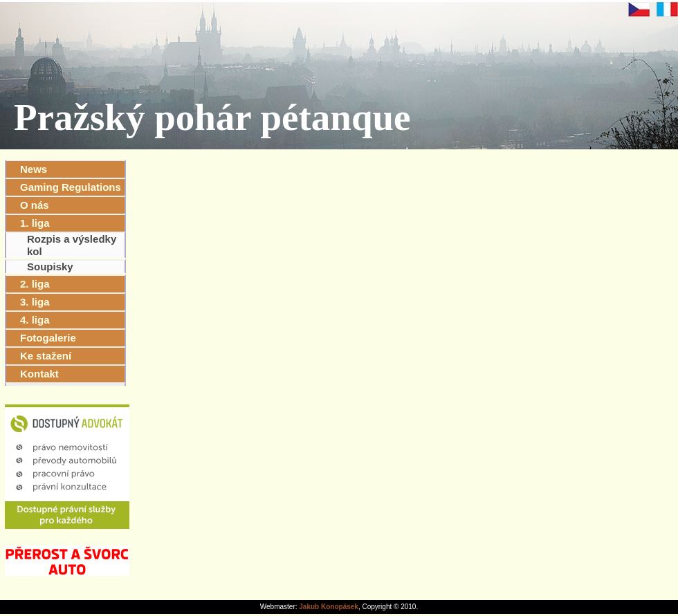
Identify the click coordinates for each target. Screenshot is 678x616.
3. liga (35, 302)
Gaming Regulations (71, 187)
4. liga (35, 320)
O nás (35, 205)
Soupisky (50, 267)
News (34, 169)
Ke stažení (46, 356)
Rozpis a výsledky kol (72, 245)
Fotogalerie (48, 338)
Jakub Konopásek (329, 607)
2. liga (35, 284)
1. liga (35, 223)
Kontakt (39, 374)
